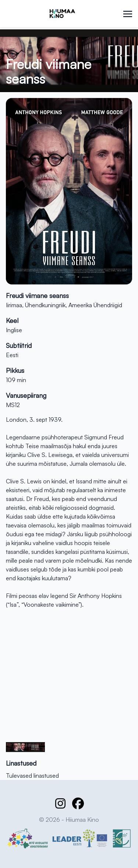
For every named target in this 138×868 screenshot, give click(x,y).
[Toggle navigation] (128, 13)
